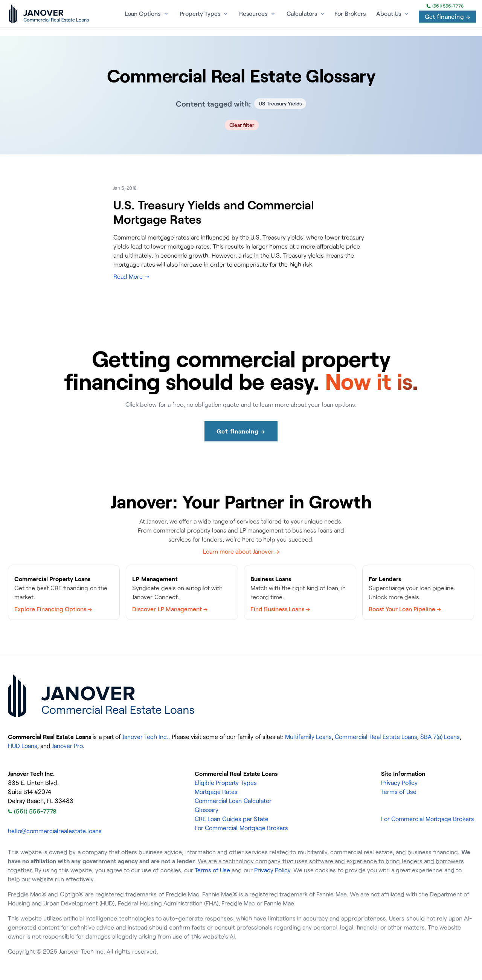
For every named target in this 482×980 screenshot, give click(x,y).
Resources (253, 14)
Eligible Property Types (226, 783)
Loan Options (143, 14)
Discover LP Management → (170, 609)
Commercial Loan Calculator (233, 801)
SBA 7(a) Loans (440, 737)
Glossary (207, 810)
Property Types (200, 14)
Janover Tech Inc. (145, 737)
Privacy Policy (399, 783)
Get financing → (447, 17)
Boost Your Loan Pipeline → (405, 609)
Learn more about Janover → (241, 551)
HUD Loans (23, 746)
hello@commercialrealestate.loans (55, 831)
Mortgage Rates (216, 792)
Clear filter (242, 125)
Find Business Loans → (280, 609)
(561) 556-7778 (445, 6)
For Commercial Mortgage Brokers (241, 828)
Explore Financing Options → (53, 609)
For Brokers (350, 14)
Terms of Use (399, 792)
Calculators (302, 14)
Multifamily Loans (308, 737)
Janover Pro (67, 746)
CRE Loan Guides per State (232, 819)
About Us (389, 14)
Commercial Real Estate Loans (376, 737)
